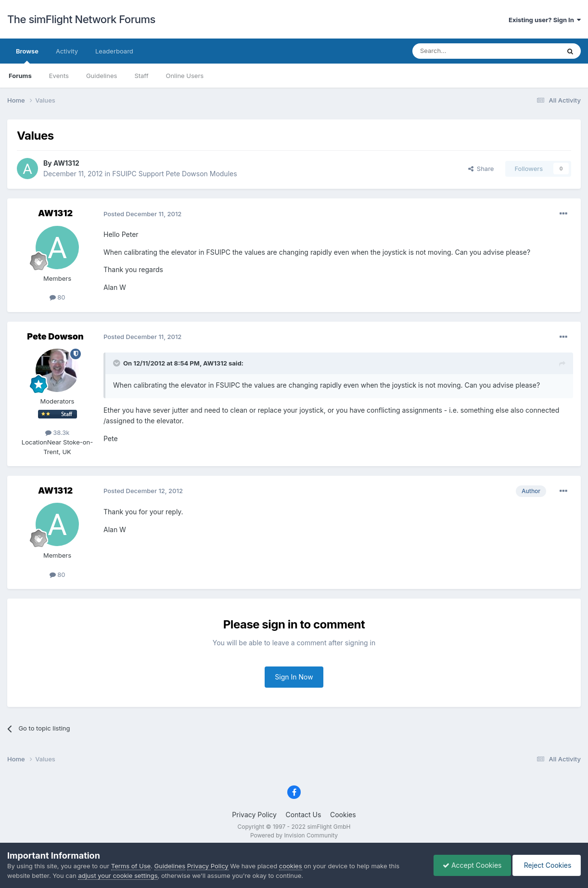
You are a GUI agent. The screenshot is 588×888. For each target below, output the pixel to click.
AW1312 (66, 163)
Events (59, 76)
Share (481, 169)
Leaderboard (114, 51)
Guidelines (102, 76)
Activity (67, 51)
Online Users (185, 76)
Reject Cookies (546, 865)
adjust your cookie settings (118, 875)
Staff (141, 76)
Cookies (343, 815)
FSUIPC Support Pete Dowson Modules (174, 174)
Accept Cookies (470, 865)
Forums (20, 76)
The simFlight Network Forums (81, 19)
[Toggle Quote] (117, 363)
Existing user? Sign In (545, 20)
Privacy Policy (254, 815)
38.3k (58, 432)
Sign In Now (294, 677)
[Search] (462, 51)
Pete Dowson (55, 336)
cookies (291, 866)
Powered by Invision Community (294, 835)
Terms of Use (131, 866)
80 (58, 297)
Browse (27, 55)
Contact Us (304, 815)
